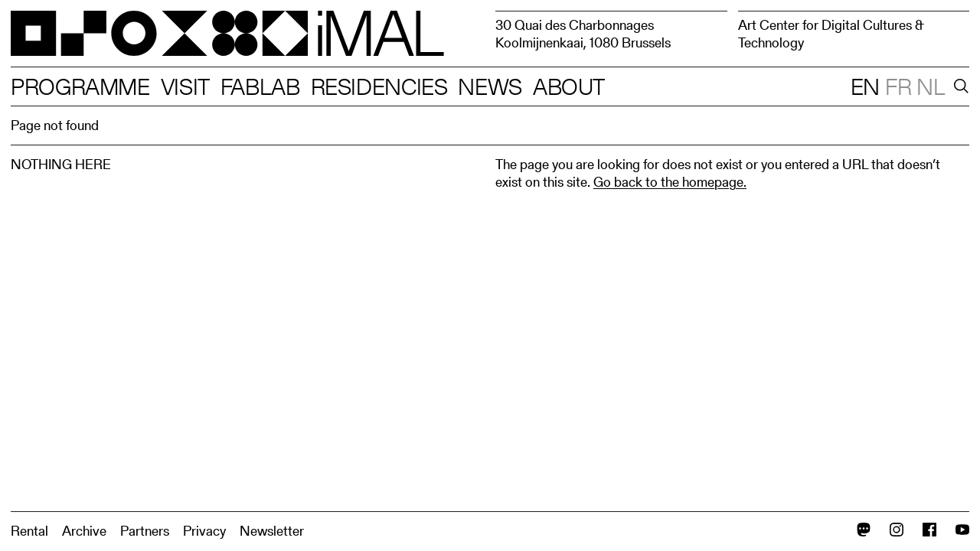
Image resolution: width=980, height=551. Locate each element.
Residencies (379, 86)
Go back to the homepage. (670, 182)
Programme (80, 86)
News (490, 86)
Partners (145, 531)
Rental (29, 531)
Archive (84, 531)
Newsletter (272, 531)
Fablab (260, 86)
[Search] (959, 86)
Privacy (204, 531)
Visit (185, 86)
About (569, 86)
